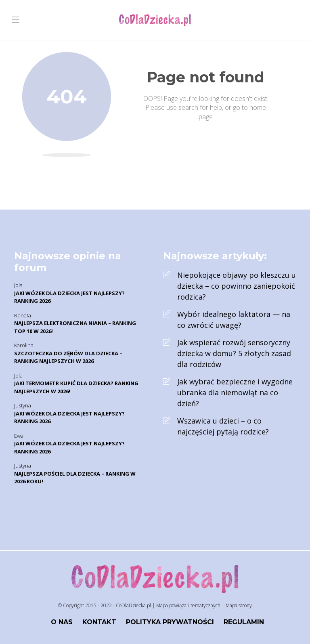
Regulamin (244, 622)
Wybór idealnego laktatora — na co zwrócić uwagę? (234, 320)
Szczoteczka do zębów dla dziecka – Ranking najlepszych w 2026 (68, 357)
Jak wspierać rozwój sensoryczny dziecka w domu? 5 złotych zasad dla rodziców (234, 353)
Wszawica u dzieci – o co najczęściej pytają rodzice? (223, 426)
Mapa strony (239, 605)
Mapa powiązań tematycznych (188, 605)
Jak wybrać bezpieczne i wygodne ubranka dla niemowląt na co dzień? (235, 392)
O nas (62, 622)
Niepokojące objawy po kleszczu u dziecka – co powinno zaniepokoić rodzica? (237, 286)
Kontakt (99, 622)
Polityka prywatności (170, 622)
